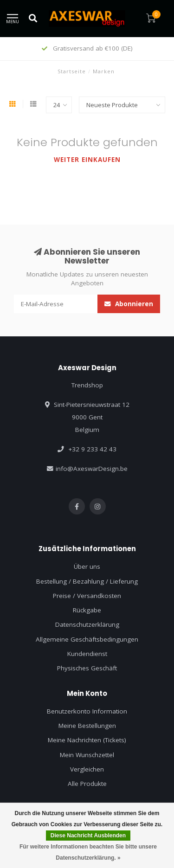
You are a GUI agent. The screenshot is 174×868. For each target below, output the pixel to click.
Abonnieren (129, 304)
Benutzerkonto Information (87, 711)
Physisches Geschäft (87, 668)
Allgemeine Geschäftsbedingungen (87, 639)
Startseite (72, 71)
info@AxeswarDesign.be (92, 469)
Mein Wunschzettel (87, 755)
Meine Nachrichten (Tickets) (87, 740)
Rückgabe (87, 610)
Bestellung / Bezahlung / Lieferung (87, 581)
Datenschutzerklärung (87, 624)
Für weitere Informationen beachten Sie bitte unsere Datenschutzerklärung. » (88, 852)
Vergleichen (87, 769)
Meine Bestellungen (87, 726)
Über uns (87, 566)
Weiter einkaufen (87, 160)
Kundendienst (87, 654)
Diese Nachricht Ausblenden (88, 836)
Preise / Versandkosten (87, 596)
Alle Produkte (87, 784)
